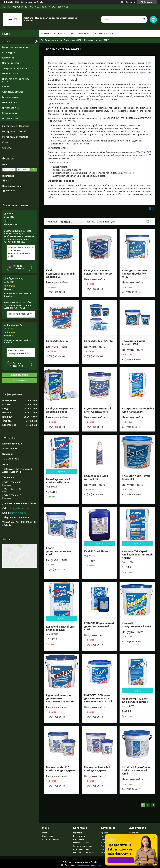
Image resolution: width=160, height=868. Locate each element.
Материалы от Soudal (14, 131)
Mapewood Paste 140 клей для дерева (97, 769)
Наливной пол (10, 102)
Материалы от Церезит (16, 126)
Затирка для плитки (83, 846)
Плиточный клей (11, 63)
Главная (45, 33)
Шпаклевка (8, 58)
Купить (62, 471)
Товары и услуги (53, 40)
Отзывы (7, 148)
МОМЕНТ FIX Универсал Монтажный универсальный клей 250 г (20, 252)
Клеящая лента (10, 113)
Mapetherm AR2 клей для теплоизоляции (135, 700)
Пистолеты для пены (83, 853)
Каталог (58, 33)
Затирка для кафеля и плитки (18, 68)
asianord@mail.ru (18, 513)
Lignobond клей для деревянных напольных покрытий (60, 698)
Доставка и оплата (103, 33)
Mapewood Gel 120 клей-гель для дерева (61, 769)
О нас (71, 33)
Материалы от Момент (15, 137)
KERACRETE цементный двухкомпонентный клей (99, 626)
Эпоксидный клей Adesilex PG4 (133, 343)
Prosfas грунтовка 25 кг (20, 314)
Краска (6, 86)
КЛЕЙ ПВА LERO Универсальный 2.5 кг (19, 352)
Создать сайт (27, 2)
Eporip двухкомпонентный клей (59, 551)
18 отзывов (130, 2)
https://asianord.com (19, 508)
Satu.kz (94, 862)
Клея (103, 836)
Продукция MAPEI (73, 40)
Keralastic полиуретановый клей (136, 625)
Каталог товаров (50, 839)
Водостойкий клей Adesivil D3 (96, 477)
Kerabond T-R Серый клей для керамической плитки (137, 555)
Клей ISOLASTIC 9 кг (97, 551)
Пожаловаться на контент (89, 865)
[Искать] (144, 19)
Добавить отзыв (20, 375)
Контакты (84, 33)
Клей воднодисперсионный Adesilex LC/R (60, 274)
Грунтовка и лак (10, 108)
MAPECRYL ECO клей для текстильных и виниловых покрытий (98, 698)
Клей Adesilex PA (57, 341)
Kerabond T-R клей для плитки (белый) (61, 628)
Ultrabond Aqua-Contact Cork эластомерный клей (137, 770)
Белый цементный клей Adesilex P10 (58, 481)
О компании (48, 836)
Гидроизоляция (10, 97)
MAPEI (104, 853)
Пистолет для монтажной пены (16, 80)
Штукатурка (9, 52)
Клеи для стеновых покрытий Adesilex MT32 (135, 274)
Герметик (78, 833)
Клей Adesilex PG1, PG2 (99, 341)
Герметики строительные (16, 47)
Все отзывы (20, 381)
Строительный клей (13, 92)
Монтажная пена (11, 74)
